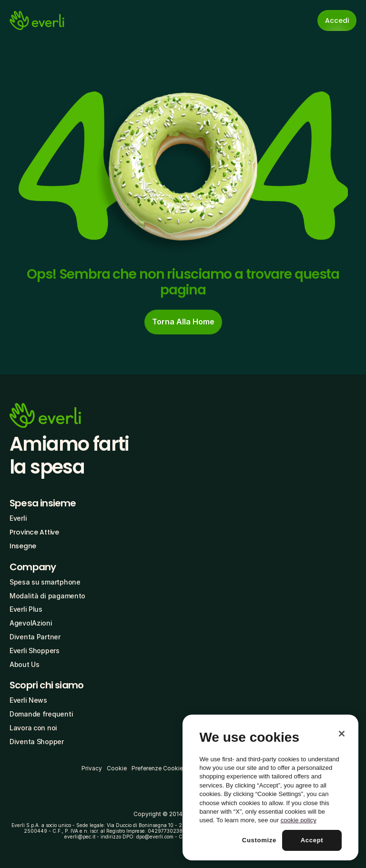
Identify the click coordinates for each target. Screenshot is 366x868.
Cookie (117, 768)
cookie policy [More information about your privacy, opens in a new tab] (299, 820)
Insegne (23, 546)
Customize (259, 840)
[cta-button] (183, 322)
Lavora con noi (33, 728)
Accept (312, 840)
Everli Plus (26, 609)
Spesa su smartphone (45, 582)
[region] (270, 787)
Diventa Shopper (37, 742)
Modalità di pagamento (47, 596)
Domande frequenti (41, 714)
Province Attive (34, 532)
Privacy (92, 768)
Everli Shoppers (35, 651)
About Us (25, 664)
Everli (18, 518)
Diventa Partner (35, 637)
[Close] (342, 734)
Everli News (28, 700)
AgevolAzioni (31, 623)
